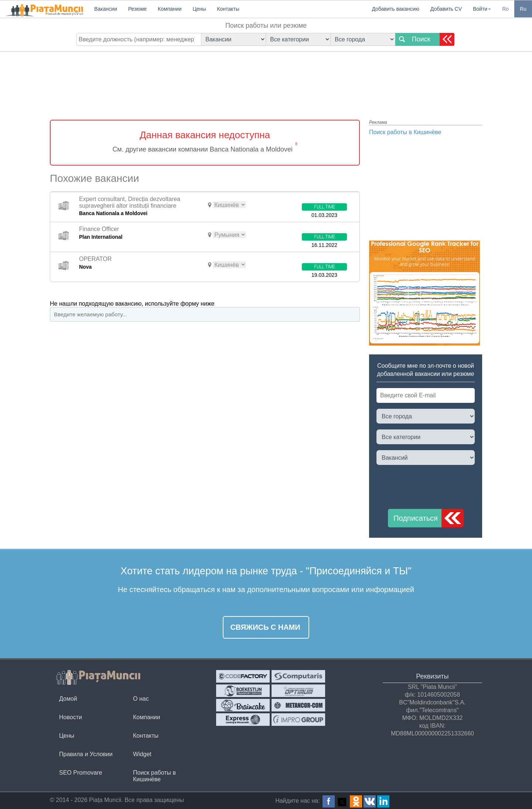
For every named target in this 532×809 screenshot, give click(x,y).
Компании (147, 717)
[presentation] (433, 485)
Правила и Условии (86, 754)
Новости (71, 717)
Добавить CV (446, 9)
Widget (142, 754)
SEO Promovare (81, 773)
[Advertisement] (266, 79)
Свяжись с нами (265, 627)
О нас (141, 699)
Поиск (421, 39)
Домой (68, 699)
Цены (67, 736)
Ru (523, 9)
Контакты (146, 736)
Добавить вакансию (396, 9)
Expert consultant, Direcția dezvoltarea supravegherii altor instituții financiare (130, 202)
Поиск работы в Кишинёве (405, 132)
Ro (505, 9)
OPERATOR (95, 259)
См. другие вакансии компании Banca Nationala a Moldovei (202, 149)
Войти (482, 9)
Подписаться (416, 518)
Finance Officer (99, 229)
